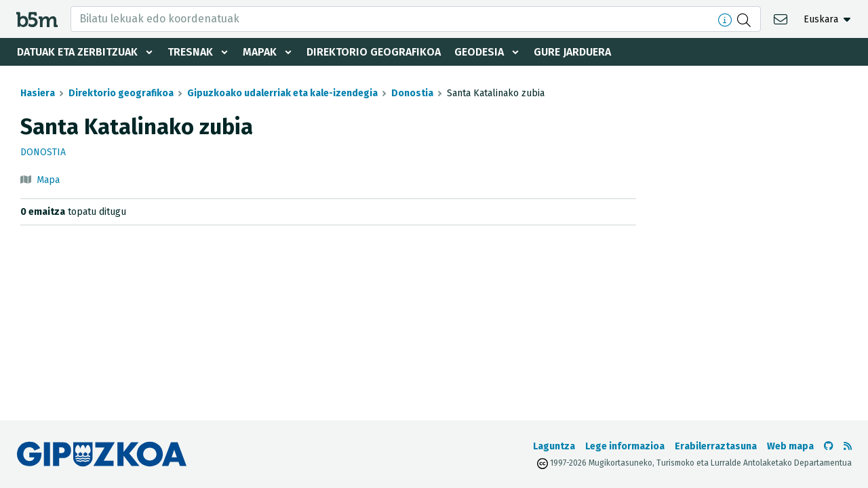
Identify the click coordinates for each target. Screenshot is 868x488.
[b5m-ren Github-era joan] (829, 446)
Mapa (48, 180)
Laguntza (554, 446)
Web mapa (790, 446)
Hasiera (38, 93)
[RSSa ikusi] (848, 446)
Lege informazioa (625, 446)
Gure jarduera (572, 52)
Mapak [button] (260, 52)
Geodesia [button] (479, 52)
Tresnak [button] (190, 52)
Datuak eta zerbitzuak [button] (77, 52)
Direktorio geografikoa (374, 52)
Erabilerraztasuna (716, 446)
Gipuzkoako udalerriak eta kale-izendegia (282, 93)
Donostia (412, 93)
